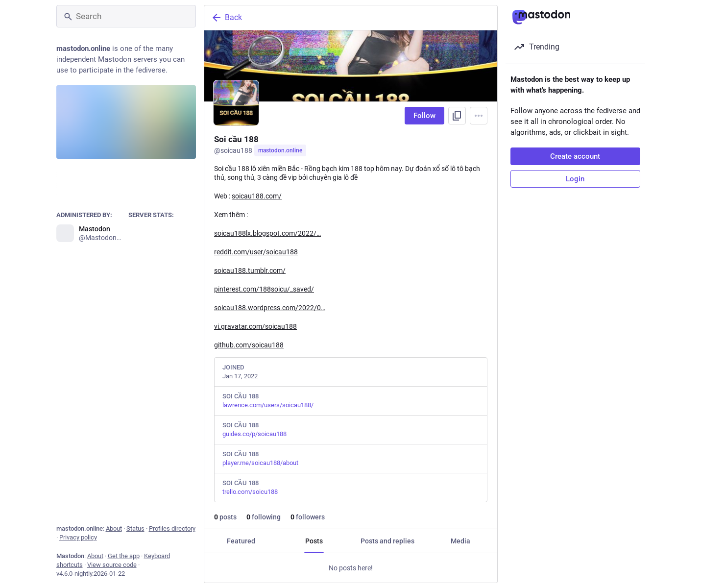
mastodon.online (280, 150)
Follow (424, 116)
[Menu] (479, 116)
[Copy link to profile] (457, 116)
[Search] (126, 16)
